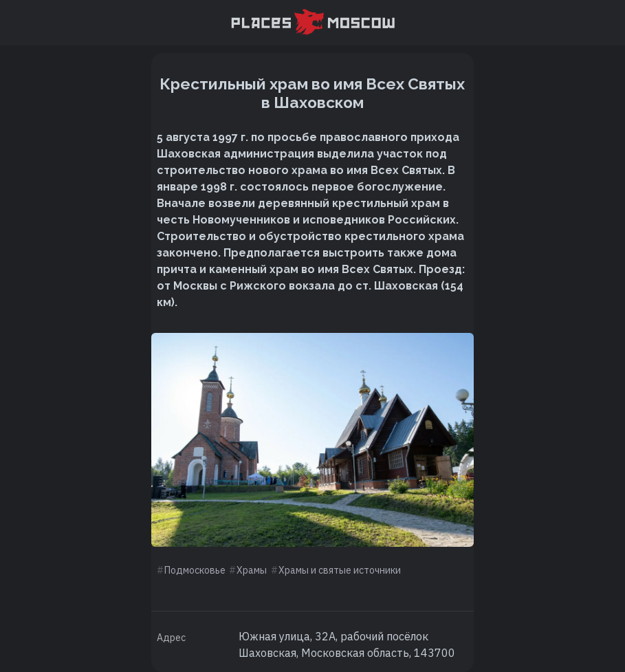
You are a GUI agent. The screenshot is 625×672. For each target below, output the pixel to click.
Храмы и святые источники (340, 570)
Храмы (252, 570)
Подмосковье (195, 570)
